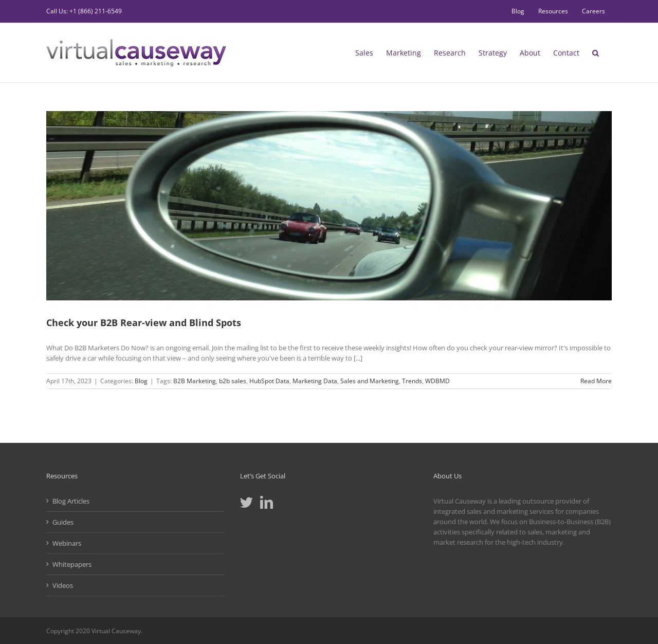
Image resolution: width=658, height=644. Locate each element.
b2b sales (233, 381)
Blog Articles (71, 501)
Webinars (67, 543)
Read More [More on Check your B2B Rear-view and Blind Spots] (596, 381)
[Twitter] (246, 502)
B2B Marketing (195, 381)
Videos (63, 585)
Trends (412, 381)
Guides (63, 522)
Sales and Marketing (370, 381)
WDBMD (437, 381)
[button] (596, 53)
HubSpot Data (269, 381)
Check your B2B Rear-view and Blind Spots (144, 323)
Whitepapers (72, 564)
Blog (141, 381)
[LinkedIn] (267, 502)
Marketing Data (315, 381)
